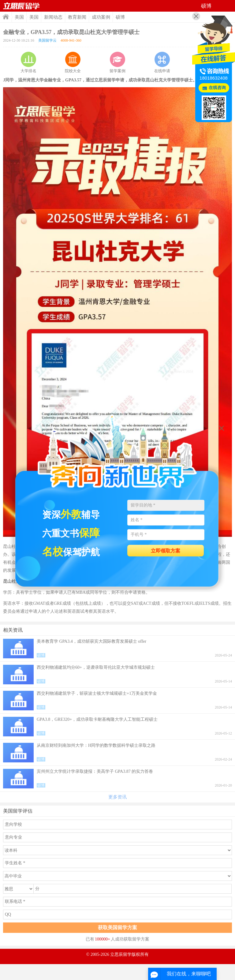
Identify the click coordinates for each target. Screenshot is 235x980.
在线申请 (162, 62)
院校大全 (73, 62)
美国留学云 (47, 40)
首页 (21, 6)
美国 (19, 17)
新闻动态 (53, 17)
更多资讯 (117, 797)
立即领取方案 (166, 551)
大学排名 (28, 62)
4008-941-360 (71, 40)
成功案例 (101, 17)
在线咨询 (217, 88)
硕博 (120, 17)
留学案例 (117, 62)
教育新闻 (77, 17)
